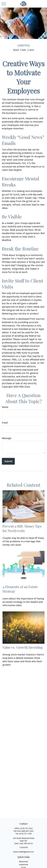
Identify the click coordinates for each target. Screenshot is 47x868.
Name (5, 407)
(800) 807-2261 (28, 831)
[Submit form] (8, 461)
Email (5, 423)
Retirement (24, 862)
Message (7, 438)
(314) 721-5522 (26, 828)
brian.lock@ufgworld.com (23, 852)
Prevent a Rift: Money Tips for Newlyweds (22, 528)
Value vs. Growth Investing (23, 647)
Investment (23, 865)
